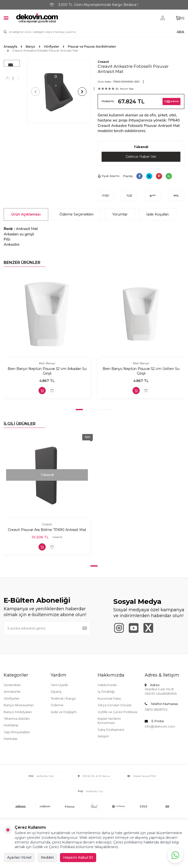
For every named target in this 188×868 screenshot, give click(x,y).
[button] (35, 92)
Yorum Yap (127, 89)
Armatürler (12, 692)
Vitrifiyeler (52, 47)
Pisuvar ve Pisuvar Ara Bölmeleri (92, 47)
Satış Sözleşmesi (111, 730)
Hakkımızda (107, 685)
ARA (180, 32)
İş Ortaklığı (106, 692)
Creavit (103, 62)
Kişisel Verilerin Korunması (109, 721)
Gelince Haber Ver (141, 157)
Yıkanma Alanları (17, 719)
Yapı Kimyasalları (17, 732)
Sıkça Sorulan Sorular (115, 705)
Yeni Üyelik (59, 685)
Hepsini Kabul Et (78, 857)
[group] (59, 92)
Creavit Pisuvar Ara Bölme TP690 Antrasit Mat (47, 530)
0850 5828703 (156, 709)
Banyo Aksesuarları (19, 705)
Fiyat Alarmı (109, 176)
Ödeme (57, 705)
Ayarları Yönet (19, 857)
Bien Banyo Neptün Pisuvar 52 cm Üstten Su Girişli (141, 371)
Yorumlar (120, 214)
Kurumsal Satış (109, 698)
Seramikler (12, 685)
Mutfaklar (11, 725)
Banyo (30, 47)
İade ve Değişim (64, 712)
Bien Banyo (47, 363)
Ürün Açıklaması (26, 214)
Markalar (11, 739)
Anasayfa (10, 47)
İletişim (103, 736)
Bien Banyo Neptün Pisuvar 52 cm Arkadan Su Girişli (47, 371)
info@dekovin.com (160, 727)
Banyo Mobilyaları (18, 712)
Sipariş (56, 692)
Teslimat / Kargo (63, 698)
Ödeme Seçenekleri (76, 214)
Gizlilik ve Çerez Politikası (117, 712)
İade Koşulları (158, 214)
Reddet (47, 857)
